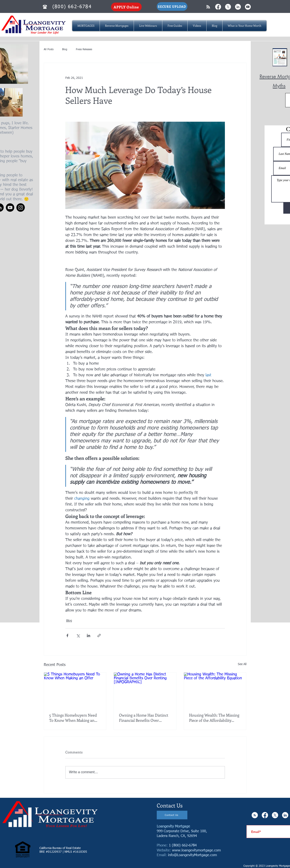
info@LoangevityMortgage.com (192, 855)
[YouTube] (10, 208)
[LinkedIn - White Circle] (238, 7)
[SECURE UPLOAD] (172, 6)
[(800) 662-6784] (73, 7)
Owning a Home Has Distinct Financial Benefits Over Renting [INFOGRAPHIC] (144, 718)
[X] (228, 7)
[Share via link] (99, 635)
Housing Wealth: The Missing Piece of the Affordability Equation (214, 718)
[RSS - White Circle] (255, 815)
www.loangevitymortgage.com (196, 850)
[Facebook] (218, 7)
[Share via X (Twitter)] (78, 635)
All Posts (49, 50)
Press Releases (84, 50)
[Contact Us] (172, 815)
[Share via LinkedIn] (89, 635)
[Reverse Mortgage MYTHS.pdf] (280, 58)
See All (242, 664)
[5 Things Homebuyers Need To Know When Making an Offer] (75, 690)
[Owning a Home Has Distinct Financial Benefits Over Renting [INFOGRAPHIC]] (145, 690)
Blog (65, 50)
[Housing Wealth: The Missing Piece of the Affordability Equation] (215, 690)
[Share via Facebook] (67, 635)
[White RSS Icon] (208, 7)
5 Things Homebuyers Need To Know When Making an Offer (73, 718)
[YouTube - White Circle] (248, 7)
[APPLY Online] (126, 7)
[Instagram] (21, 208)
